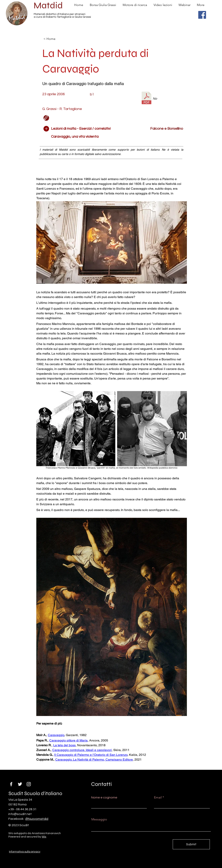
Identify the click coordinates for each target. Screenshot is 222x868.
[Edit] (46, 118)
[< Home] (57, 39)
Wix (44, 837)
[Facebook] (202, 15)
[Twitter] (20, 784)
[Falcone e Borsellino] (155, 129)
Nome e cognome (104, 797)
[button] (88, 118)
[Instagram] (29, 784)
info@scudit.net (20, 814)
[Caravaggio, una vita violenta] (88, 137)
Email (158, 797)
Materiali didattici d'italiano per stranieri (60, 14)
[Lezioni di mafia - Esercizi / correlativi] (81, 129)
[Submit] (191, 844)
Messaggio (99, 819)
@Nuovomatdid (37, 819)
